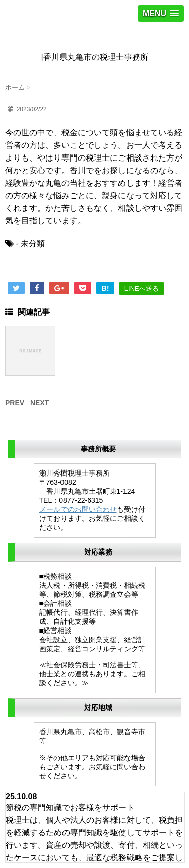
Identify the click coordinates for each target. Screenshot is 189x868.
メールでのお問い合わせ (78, 509)
